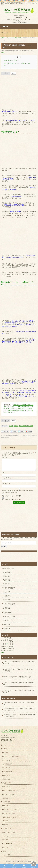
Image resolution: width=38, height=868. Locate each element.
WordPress (13, 864)
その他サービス (7, 829)
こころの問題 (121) (9, 590)
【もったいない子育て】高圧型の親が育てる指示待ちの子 (19, 694)
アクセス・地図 (7, 772)
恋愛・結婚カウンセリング (10, 817)
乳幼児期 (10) (8, 575)
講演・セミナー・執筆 (9, 832)
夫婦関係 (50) (8, 615)
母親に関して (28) (9, 619)
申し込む (4, 549)
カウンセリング (7, 787)
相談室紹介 (6, 749)
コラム (4, 851)
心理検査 (6, 798)
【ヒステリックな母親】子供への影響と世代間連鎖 (19, 686)
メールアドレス (7, 480)
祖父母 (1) (6, 631)
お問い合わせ (7, 776)
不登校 (3, 53)
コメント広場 (7, 855)
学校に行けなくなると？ (12, 60)
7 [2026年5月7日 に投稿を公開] (7, 646)
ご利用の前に (7, 779)
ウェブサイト (6, 486)
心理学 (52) (7, 627)
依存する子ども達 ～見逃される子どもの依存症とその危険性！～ (19, 672)
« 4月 (3, 655)
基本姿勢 (6, 753)
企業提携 (6, 840)
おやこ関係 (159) (9, 571)
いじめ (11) (7, 594)
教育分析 (6, 821)
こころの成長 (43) (9, 606)
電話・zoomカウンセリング (11, 810)
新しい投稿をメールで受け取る (12, 502)
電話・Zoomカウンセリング (11, 791)
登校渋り (16, 426)
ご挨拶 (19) (7, 610)
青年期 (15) (7, 586)
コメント (4, 457)
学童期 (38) (7, 579)
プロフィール (7, 760)
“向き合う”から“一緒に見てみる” (14, 705)
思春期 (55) (7, 582)
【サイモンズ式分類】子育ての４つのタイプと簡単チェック (19, 665)
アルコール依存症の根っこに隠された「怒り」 (18, 679)
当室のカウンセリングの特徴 (11, 757)
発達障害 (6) (7, 602)
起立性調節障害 (23, 426)
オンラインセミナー (9, 836)
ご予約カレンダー (8, 768)
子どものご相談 (7, 783)
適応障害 (31, 426)
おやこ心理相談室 (17, 862)
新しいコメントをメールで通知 (12, 498)
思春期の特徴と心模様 (30, 436)
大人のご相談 (6, 802)
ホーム (4, 745)
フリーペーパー (7, 844)
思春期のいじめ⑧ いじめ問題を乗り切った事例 (20, 717)
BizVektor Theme (22, 864)
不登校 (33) (7, 598)
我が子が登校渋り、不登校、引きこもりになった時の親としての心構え (18, 408)
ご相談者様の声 (7, 764)
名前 (3, 475)
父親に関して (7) (9, 623)
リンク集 (6, 848)
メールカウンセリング (9, 794)
